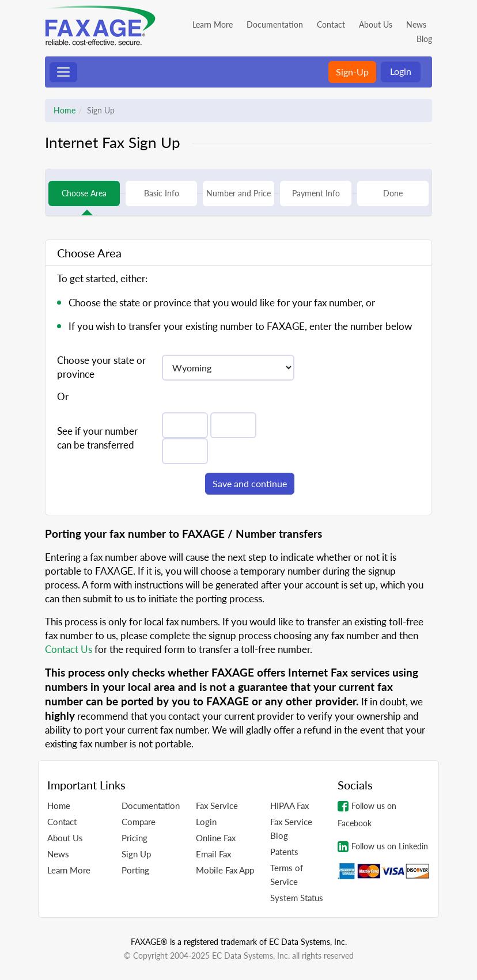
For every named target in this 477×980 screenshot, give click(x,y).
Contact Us (69, 649)
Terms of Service (287, 875)
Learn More (213, 24)
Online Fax (216, 838)
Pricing (135, 838)
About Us (376, 24)
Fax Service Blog (291, 829)
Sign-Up (352, 72)
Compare (139, 822)
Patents (284, 852)
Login (401, 71)
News (416, 24)
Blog (424, 39)
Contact (331, 24)
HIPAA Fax (289, 806)
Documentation (275, 24)
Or (63, 396)
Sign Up (136, 854)
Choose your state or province (101, 367)
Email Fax (213, 854)
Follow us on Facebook (367, 814)
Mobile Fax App (225, 870)
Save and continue (250, 483)
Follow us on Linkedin (383, 846)
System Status (297, 898)
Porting (135, 870)
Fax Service (217, 806)
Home (65, 110)
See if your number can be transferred (97, 438)
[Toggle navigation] (63, 72)
